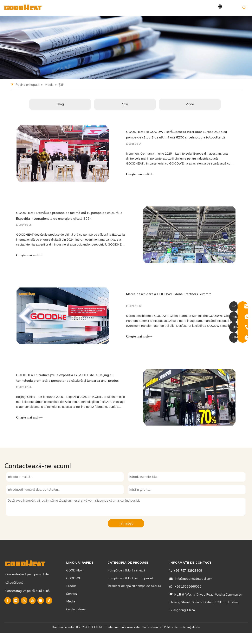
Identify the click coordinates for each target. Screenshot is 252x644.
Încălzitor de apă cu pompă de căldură (134, 597)
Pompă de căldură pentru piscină (131, 589)
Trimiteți (126, 534)
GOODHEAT (75, 581)
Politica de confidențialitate (182, 638)
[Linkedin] (16, 611)
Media (71, 612)
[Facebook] (8, 611)
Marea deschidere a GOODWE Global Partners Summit (169, 304)
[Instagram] (41, 611)
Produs (71, 597)
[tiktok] (49, 611)
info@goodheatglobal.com (194, 590)
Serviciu (72, 605)
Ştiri (125, 112)
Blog (60, 112)
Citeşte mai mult (139, 182)
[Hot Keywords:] (244, 8)
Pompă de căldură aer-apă (126, 581)
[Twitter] (24, 611)
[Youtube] (32, 611)
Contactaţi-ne (76, 620)
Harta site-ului (151, 638)
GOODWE (74, 589)
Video (190, 112)
